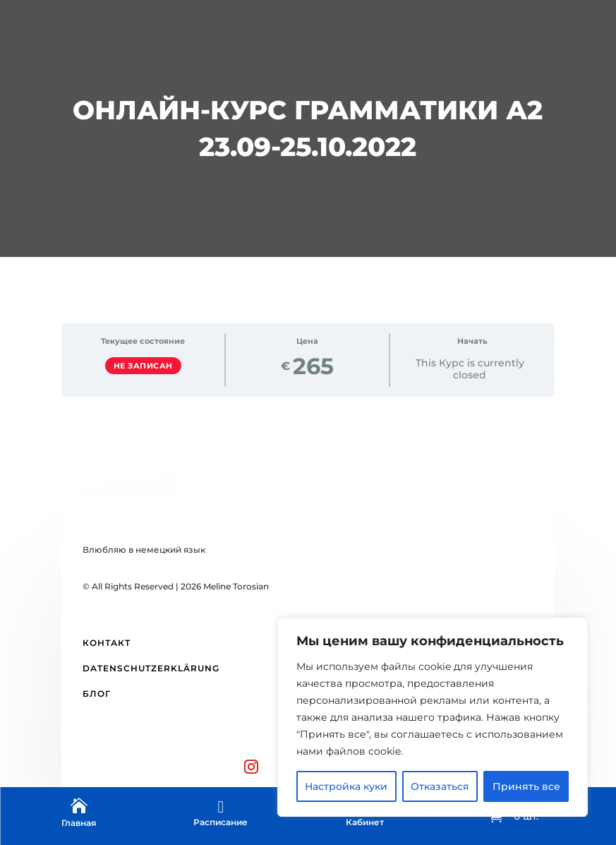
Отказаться (440, 786)
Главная (79, 823)
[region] (433, 717)
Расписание (221, 822)
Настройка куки (346, 786)
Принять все (526, 786)
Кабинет (365, 822)
